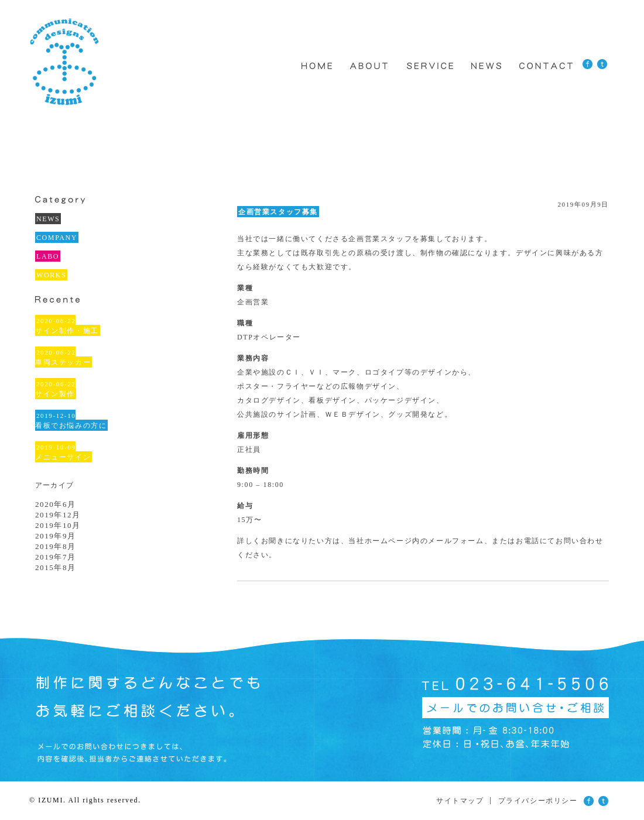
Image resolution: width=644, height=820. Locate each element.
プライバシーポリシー (538, 801)
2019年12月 (58, 515)
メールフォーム (456, 541)
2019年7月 (56, 557)
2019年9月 (56, 536)
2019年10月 (58, 525)
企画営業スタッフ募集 (278, 212)
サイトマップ (460, 801)
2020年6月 (56, 504)
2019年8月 (56, 546)
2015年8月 (56, 567)
